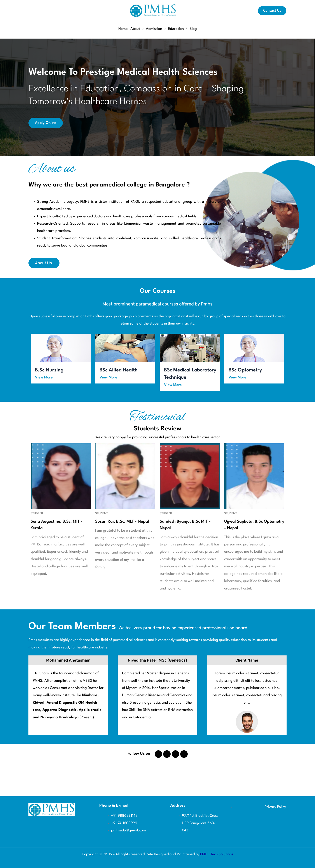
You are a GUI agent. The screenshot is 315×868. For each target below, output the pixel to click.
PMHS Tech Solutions (217, 854)
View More (44, 377)
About (137, 29)
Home (123, 29)
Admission (156, 29)
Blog (193, 29)
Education (178, 29)
